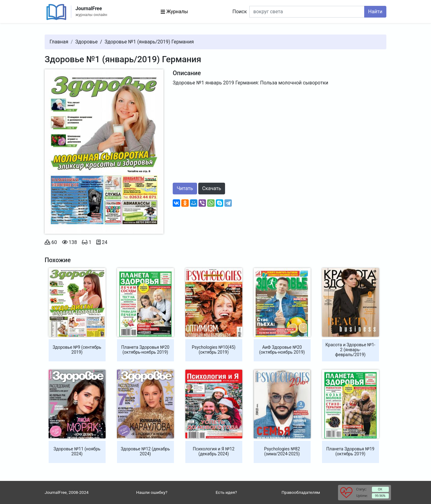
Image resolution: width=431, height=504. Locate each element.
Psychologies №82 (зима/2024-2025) (282, 451)
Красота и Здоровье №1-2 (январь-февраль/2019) (350, 350)
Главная (59, 42)
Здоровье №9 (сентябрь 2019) (77, 350)
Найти (375, 12)
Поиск (240, 12)
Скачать (212, 188)
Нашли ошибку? (152, 492)
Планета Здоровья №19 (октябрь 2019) (350, 451)
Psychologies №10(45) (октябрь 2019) (214, 350)
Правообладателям (301, 492)
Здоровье (86, 42)
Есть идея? (226, 492)
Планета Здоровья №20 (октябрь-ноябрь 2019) (145, 350)
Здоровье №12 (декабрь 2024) (145, 451)
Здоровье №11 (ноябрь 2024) (77, 451)
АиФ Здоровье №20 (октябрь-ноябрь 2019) (282, 350)
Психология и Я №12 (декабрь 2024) (213, 451)
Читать (185, 188)
